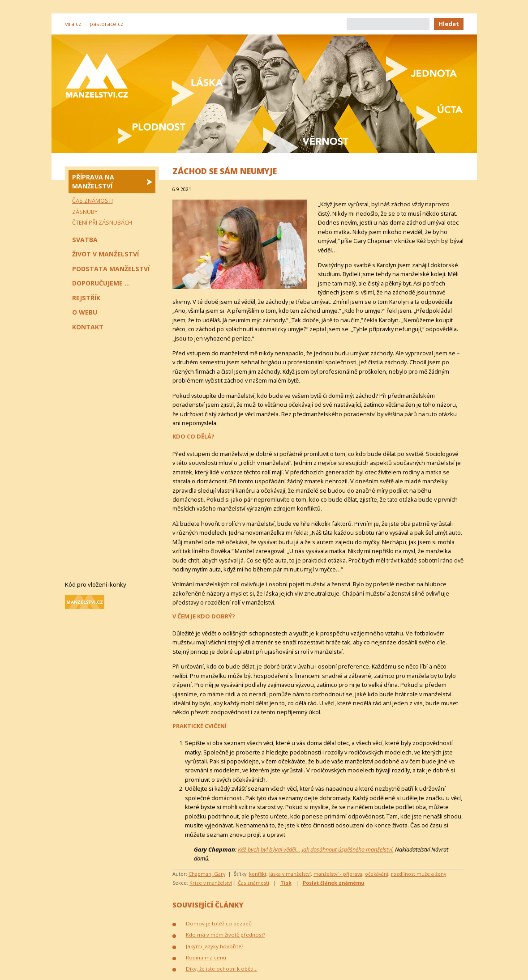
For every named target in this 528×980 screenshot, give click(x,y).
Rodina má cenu (206, 957)
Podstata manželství (111, 269)
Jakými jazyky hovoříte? (215, 946)
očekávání (377, 874)
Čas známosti (253, 883)
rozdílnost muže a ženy (419, 874)
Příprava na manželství (93, 181)
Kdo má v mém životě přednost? (225, 935)
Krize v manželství (211, 883)
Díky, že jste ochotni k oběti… (222, 969)
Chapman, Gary (207, 874)
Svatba (85, 240)
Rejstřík (86, 298)
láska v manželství (290, 874)
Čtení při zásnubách (102, 222)
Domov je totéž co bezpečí (219, 923)
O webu (85, 312)
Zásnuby (85, 212)
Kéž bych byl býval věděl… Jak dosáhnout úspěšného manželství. (316, 849)
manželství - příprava (338, 874)
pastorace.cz (107, 24)
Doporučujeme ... (101, 283)
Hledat (449, 24)
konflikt (258, 874)
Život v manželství (105, 254)
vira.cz (73, 24)
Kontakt (88, 327)
